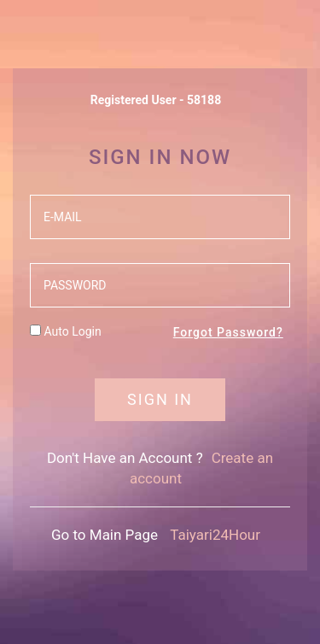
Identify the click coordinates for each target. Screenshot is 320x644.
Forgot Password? (228, 332)
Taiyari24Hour (215, 535)
